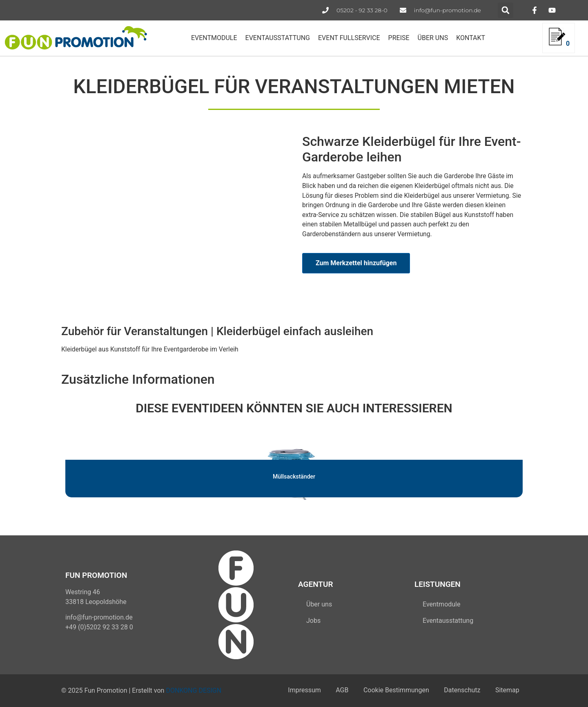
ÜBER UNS (433, 38)
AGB (337, 690)
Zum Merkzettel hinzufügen (356, 263)
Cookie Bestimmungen (393, 690)
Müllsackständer (294, 477)
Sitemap (507, 690)
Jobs (313, 621)
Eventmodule (441, 604)
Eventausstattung (448, 621)
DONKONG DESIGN (194, 690)
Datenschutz (460, 690)
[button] (506, 10)
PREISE (399, 38)
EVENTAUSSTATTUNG (278, 38)
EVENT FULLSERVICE (349, 38)
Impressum (298, 690)
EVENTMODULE (214, 38)
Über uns (319, 604)
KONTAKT (471, 38)
